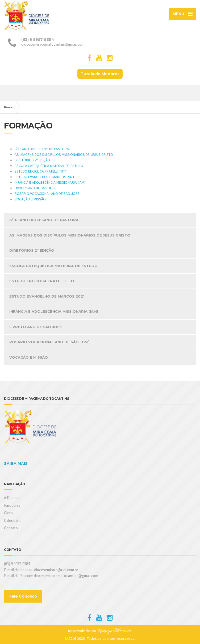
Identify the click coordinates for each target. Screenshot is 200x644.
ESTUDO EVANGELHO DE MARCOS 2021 (45, 177)
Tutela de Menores (100, 74)
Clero (8, 513)
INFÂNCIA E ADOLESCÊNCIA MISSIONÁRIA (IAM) (50, 182)
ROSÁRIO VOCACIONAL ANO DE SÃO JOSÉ (47, 194)
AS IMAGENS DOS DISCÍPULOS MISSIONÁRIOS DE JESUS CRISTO (64, 154)
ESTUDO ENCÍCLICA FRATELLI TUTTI (41, 171)
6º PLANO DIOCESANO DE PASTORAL (43, 149)
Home (8, 107)
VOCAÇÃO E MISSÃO (30, 199)
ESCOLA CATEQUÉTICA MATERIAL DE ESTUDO (49, 166)
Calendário (13, 520)
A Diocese (12, 498)
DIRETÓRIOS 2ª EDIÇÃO (32, 160)
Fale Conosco (23, 596)
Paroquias (12, 505)
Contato (11, 528)
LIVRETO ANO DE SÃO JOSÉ (36, 188)
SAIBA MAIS (16, 463)
